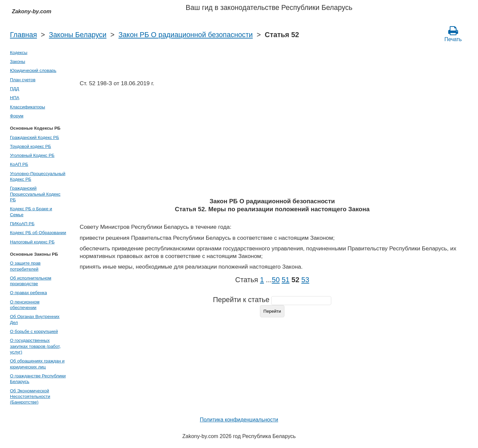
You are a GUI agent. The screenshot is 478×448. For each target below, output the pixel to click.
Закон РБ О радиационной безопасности (186, 35)
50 (276, 280)
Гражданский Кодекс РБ (35, 137)
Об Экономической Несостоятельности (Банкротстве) (30, 397)
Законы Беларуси (78, 35)
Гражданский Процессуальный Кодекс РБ (35, 194)
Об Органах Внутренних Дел (35, 319)
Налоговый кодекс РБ (32, 242)
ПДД (15, 89)
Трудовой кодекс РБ (31, 146)
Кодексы (19, 53)
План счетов (23, 80)
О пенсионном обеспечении (25, 305)
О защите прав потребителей (25, 266)
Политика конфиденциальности (239, 420)
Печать (453, 34)
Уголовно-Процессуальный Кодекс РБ (38, 176)
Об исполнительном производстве (31, 281)
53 (305, 280)
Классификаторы (28, 107)
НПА (15, 98)
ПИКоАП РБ (22, 224)
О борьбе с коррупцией (34, 331)
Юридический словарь (33, 70)
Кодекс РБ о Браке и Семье (31, 212)
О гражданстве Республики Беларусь (38, 379)
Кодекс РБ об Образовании (38, 233)
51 (285, 280)
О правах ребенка (28, 293)
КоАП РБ (19, 164)
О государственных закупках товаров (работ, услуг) (35, 346)
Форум (17, 116)
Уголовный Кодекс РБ (32, 155)
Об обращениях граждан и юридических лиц (37, 364)
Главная (23, 35)
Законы (18, 62)
